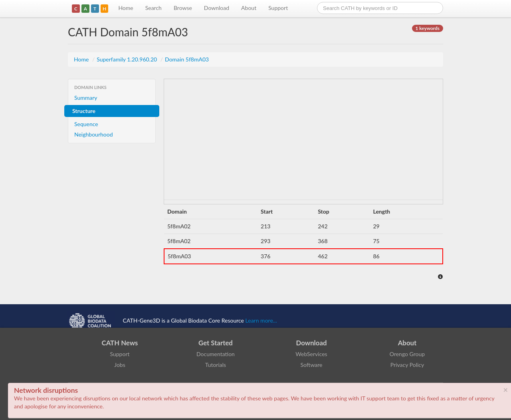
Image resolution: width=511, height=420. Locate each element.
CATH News (120, 343)
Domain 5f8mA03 (187, 59)
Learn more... (261, 320)
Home (126, 8)
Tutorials (216, 365)
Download (217, 8)
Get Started (216, 343)
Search (153, 8)
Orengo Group (407, 354)
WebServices (311, 354)
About (249, 8)
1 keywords (428, 28)
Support (278, 8)
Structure (84, 111)
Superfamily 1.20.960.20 (128, 59)
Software (312, 365)
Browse (183, 8)
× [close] (505, 390)
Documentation (216, 354)
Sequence (86, 124)
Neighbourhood (94, 134)
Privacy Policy (407, 365)
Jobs (120, 365)
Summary (86, 98)
